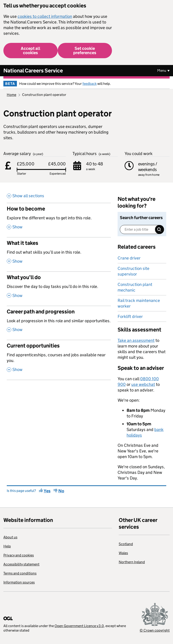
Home (11, 95)
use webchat (143, 384)
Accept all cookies (31, 51)
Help (7, 546)
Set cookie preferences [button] (85, 51)
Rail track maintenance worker (139, 303)
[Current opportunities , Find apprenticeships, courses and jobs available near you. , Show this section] (59, 360)
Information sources (19, 582)
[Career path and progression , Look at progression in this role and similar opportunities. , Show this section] (59, 323)
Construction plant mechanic (135, 287)
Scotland (126, 544)
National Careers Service (33, 71)
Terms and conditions (20, 573)
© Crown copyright (155, 630)
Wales (123, 553)
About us (10, 537)
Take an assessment (136, 340)
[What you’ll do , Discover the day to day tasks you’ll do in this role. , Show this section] (59, 289)
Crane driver (129, 258)
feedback (90, 84)
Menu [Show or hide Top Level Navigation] (162, 71)
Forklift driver (130, 316)
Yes (47, 491)
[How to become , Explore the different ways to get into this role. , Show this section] (59, 220)
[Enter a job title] (142, 229)
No (61, 491)
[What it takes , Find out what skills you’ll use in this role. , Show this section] (59, 254)
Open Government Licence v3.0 (79, 626)
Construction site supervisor (133, 271)
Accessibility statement (21, 564)
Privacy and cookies (19, 555)
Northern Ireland (132, 562)
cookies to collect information (45, 16)
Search (159, 229)
